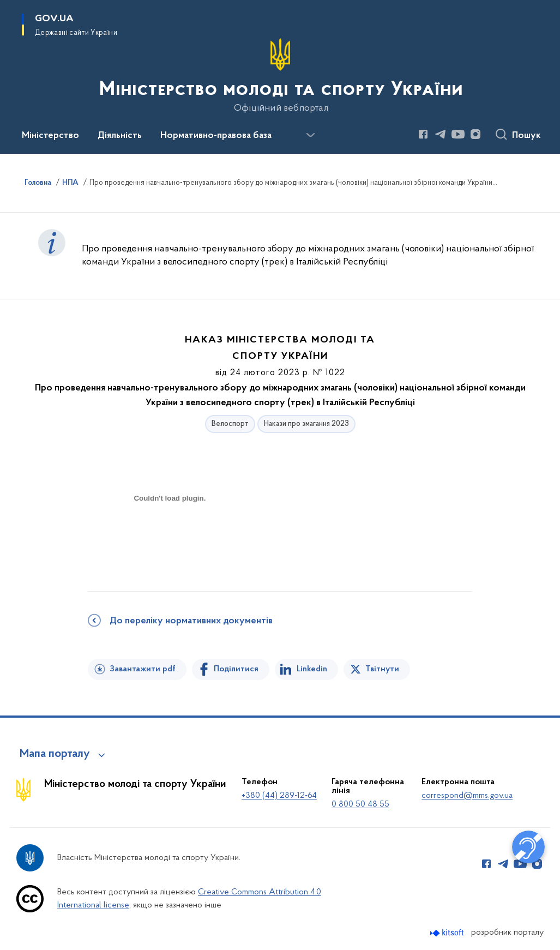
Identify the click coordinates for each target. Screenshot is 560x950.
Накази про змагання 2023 (306, 424)
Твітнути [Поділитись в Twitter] (382, 669)
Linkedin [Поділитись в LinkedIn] (312, 669)
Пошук (526, 136)
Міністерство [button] (50, 136)
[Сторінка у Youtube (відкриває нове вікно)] (458, 134)
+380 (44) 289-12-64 (279, 796)
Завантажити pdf (143, 669)
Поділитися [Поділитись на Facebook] (236, 669)
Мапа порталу (55, 754)
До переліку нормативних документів (191, 621)
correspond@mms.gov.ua (467, 796)
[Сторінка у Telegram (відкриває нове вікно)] (441, 134)
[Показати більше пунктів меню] (310, 135)
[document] (170, 537)
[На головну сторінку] (280, 76)
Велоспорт (230, 424)
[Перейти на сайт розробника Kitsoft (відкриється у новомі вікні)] (448, 933)
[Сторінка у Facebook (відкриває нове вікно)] (423, 134)
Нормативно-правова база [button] (216, 136)
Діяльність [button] (120, 136)
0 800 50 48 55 (360, 804)
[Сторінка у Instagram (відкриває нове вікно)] (475, 134)
